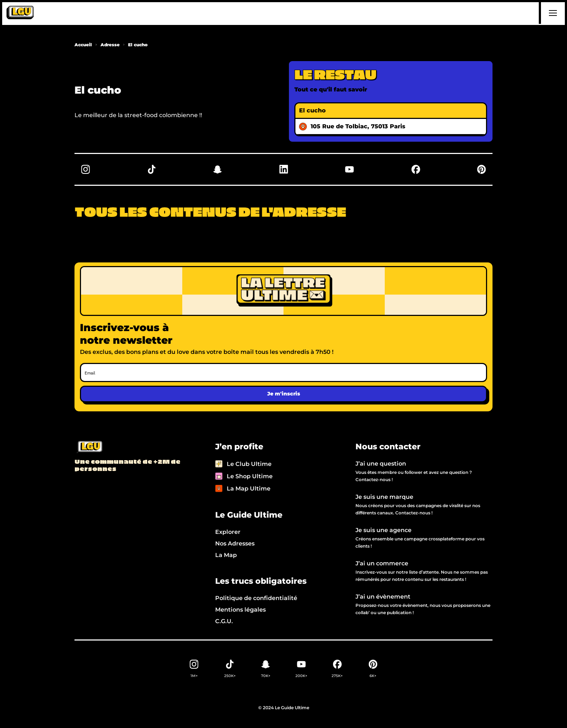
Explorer (228, 532)
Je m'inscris (284, 394)
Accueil (83, 45)
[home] (20, 13)
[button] (552, 13)
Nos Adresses (235, 543)
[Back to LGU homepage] (89, 447)
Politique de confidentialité (256, 598)
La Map (226, 555)
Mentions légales (240, 610)
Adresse (110, 45)
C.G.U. (224, 621)
